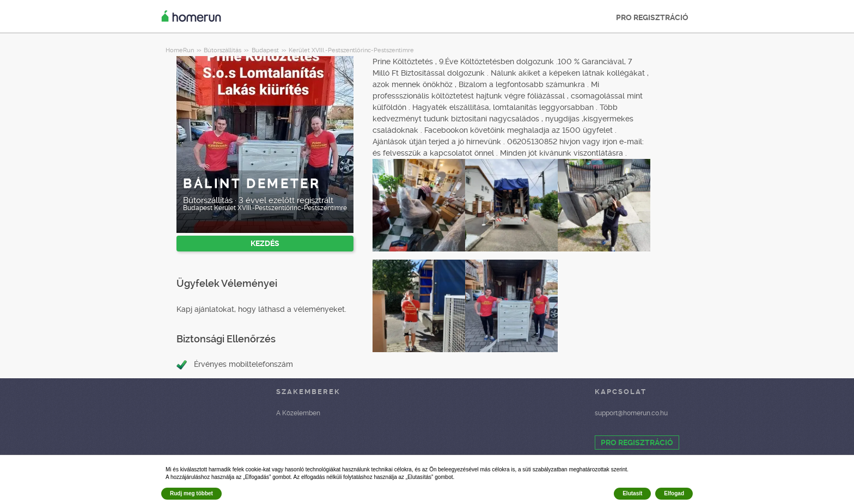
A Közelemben (298, 413)
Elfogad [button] (674, 493)
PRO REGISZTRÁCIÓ (652, 17)
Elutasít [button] (632, 493)
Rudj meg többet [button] (191, 493)
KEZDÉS (265, 243)
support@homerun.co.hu (631, 413)
